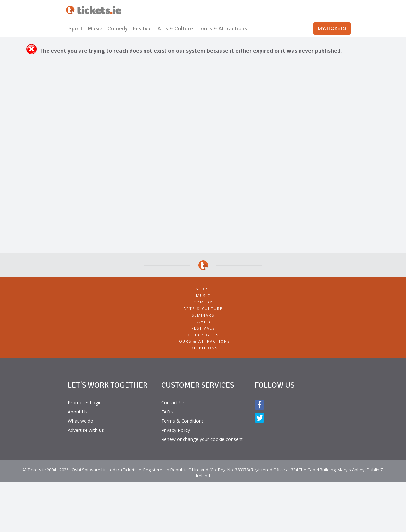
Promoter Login (85, 403)
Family (203, 322)
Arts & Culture (175, 28)
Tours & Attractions (223, 28)
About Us (78, 412)
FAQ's (167, 412)
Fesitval (142, 28)
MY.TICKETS (332, 28)
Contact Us (173, 403)
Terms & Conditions (183, 421)
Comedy (117, 28)
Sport (76, 28)
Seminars (203, 315)
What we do (81, 421)
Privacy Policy (176, 430)
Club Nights (203, 335)
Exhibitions (203, 348)
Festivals (203, 328)
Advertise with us (86, 430)
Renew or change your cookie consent (202, 439)
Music (95, 28)
